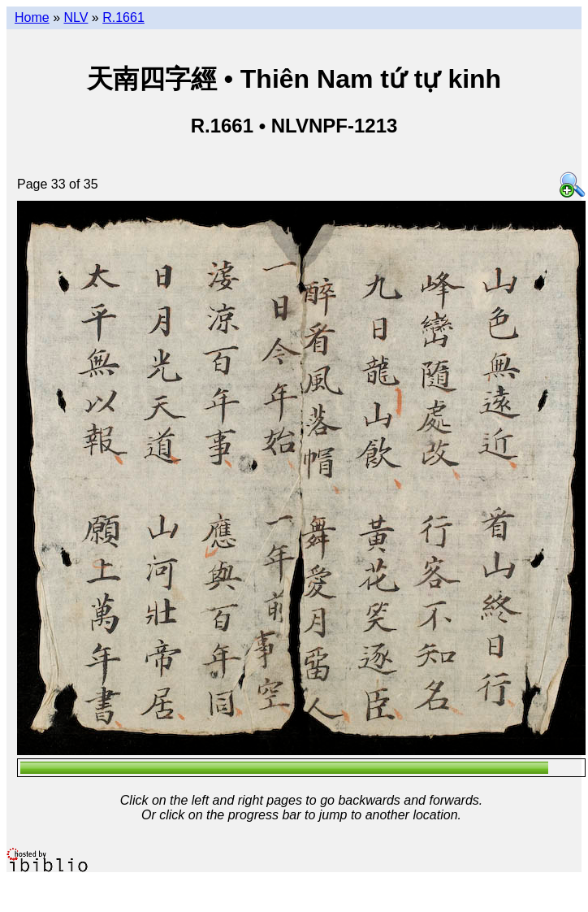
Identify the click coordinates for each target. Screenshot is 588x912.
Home (32, 17)
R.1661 (123, 17)
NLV (76, 17)
